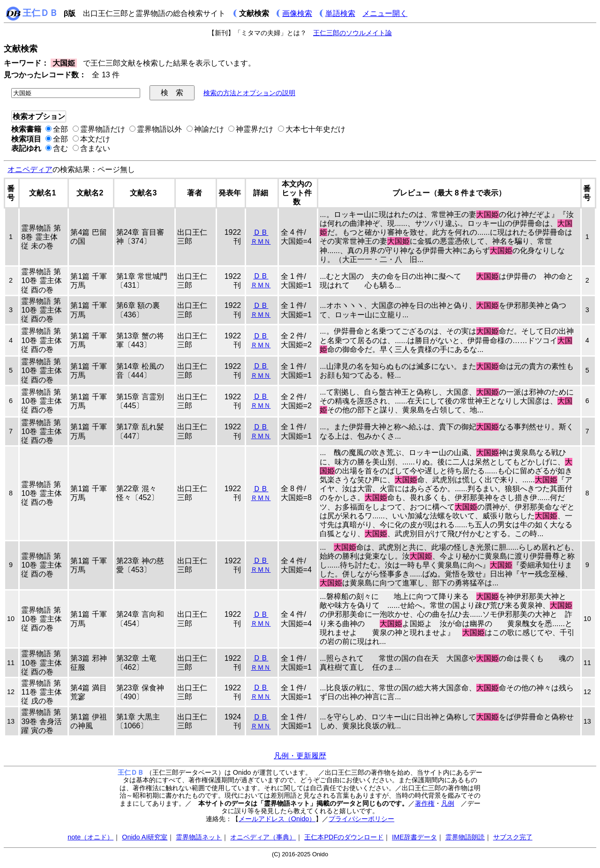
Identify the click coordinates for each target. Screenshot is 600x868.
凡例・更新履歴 (300, 756)
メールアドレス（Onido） (277, 819)
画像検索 (297, 13)
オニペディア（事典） (263, 837)
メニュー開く (385, 13)
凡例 (448, 803)
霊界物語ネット (199, 837)
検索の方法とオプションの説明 (249, 93)
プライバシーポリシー (361, 819)
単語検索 (340, 13)
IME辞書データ (414, 837)
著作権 (425, 803)
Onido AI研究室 (145, 837)
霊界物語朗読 (465, 837)
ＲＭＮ (261, 241)
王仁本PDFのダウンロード (344, 837)
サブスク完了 (513, 837)
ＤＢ (261, 232)
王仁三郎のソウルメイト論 (352, 33)
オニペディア (30, 169)
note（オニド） (90, 837)
